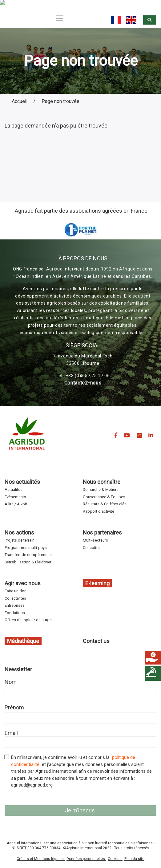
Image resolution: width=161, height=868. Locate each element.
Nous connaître (102, 482)
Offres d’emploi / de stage (28, 620)
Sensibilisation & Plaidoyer (28, 562)
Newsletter (18, 669)
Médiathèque (23, 641)
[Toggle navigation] (60, 18)
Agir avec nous (23, 583)
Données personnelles (86, 859)
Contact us (96, 641)
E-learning (97, 583)
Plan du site (134, 859)
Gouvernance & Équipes (104, 497)
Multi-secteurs (95, 540)
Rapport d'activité (99, 511)
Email (11, 733)
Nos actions (19, 533)
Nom (11, 682)
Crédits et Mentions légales (41, 859)
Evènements (15, 497)
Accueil (20, 101)
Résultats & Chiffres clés (105, 504)
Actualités (14, 489)
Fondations (15, 613)
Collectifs (91, 548)
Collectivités (15, 598)
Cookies (115, 859)
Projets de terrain (20, 540)
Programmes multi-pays (26, 548)
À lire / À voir (16, 504)
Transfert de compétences (28, 555)
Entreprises (15, 605)
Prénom (14, 707)
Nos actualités (22, 482)
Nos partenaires (102, 533)
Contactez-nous (83, 383)
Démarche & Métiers (101, 489)
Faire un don (16, 591)
